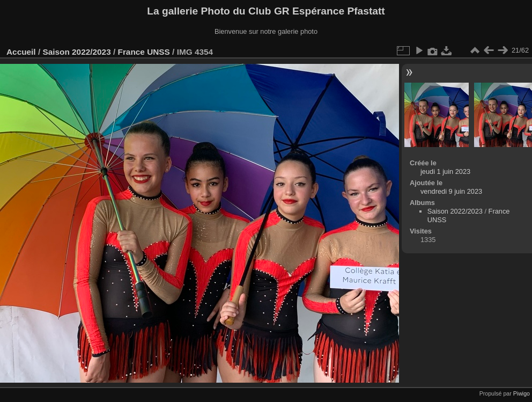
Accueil (21, 52)
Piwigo (522, 393)
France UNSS (144, 52)
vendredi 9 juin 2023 (451, 191)
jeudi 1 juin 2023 (445, 171)
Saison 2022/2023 (76, 52)
